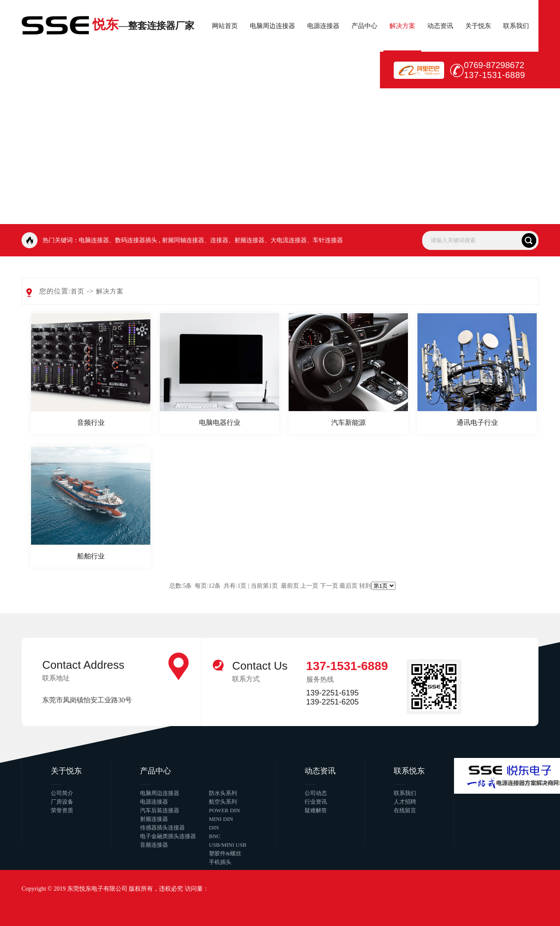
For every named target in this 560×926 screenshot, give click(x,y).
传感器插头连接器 (162, 828)
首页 (78, 291)
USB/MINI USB (228, 845)
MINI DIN (221, 819)
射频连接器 (249, 240)
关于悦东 (478, 26)
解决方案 (402, 26)
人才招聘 (405, 802)
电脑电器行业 (220, 422)
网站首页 (225, 26)
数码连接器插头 (136, 240)
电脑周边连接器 (272, 26)
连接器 (219, 240)
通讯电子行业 (477, 422)
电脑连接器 (94, 240)
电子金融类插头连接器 (168, 836)
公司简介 (62, 793)
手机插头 (220, 862)
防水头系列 (223, 793)
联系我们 (516, 26)
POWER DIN (224, 810)
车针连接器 (328, 240)
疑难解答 (316, 810)
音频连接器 (154, 845)
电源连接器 (323, 26)
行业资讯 (316, 802)
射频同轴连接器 (183, 240)
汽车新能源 (348, 422)
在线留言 (405, 810)
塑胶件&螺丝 (225, 853)
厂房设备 (62, 802)
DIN (214, 828)
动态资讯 (440, 26)
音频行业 (91, 422)
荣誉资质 (62, 810)
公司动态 (316, 793)
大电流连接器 (289, 240)
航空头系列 (223, 802)
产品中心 (364, 26)
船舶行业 (91, 556)
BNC (215, 836)
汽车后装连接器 (160, 810)
